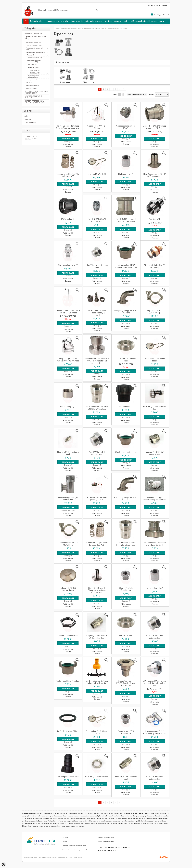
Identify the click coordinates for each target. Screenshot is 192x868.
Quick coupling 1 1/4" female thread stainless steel (126, 266)
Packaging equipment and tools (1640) (35, 49)
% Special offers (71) (34, 34)
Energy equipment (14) (32, 86)
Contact (64, 840)
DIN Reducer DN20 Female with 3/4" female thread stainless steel (97, 360)
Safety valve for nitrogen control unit (68, 498)
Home (57, 28)
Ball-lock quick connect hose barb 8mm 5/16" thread (97, 312)
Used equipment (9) (31, 88)
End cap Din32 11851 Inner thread (97, 731)
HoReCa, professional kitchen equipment (147, 21)
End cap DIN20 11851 (97, 174)
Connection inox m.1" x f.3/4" (126, 127)
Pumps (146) (31, 55)
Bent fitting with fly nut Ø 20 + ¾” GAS (126, 311)
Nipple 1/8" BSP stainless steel (68, 453)
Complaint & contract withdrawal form (74, 844)
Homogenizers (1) (32, 80)
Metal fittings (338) (35, 73)
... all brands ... (31, 122)
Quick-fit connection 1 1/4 (126, 451)
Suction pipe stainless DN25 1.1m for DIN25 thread (68, 311)
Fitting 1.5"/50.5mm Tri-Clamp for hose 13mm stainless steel (97, 589)
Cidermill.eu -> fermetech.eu (36, 138)
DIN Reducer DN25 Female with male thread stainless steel (155, 682)
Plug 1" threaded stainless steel (97, 266)
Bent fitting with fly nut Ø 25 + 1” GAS (126, 498)
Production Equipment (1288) (34, 45)
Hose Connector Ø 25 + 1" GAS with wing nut (155, 175)
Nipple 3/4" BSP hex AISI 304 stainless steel (97, 636)
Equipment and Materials (57, 21)
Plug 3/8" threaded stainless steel (155, 777)
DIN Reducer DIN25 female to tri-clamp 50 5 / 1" (155, 543)
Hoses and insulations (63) (35, 58)
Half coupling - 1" (126, 174)
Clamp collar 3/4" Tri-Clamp (97, 127)
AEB (26, 116)
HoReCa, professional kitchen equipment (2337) (35, 102)
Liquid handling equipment (86, 28)
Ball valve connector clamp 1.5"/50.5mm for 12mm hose (68, 127)
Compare (68, 147)
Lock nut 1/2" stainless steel (97, 775)
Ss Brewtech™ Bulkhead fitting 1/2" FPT (97, 498)
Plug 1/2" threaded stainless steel (97, 453)
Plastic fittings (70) (35, 70)
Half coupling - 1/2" (68, 406)
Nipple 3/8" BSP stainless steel (126, 777)
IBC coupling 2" (126, 406)
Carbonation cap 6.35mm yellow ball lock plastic (97, 681)
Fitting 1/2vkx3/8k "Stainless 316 (126, 588)
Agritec (28, 119)
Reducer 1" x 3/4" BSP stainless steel (155, 453)
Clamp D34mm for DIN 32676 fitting (155, 311)
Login (158, 5)
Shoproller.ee (163, 856)
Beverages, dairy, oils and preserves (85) (36, 92)
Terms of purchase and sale (106, 836)
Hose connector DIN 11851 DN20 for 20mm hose (97, 407)
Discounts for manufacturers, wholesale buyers (76, 849)
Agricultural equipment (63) (33, 43)
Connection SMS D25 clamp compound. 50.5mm (155, 127)
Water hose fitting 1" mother (68, 680)
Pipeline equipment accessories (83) (34, 77)
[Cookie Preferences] (4, 864)
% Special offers (37, 21)
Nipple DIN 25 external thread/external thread (126, 220)
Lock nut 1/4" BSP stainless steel (155, 407)
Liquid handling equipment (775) (36, 52)
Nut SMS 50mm (126, 635)
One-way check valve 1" (68, 265)
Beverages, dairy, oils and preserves (86, 21)
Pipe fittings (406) (34, 67)
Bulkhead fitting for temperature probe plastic (155, 498)
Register (165, 5)
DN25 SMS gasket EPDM (68, 730)
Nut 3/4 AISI (155, 219)
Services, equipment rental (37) (33, 97)
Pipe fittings (123, 28)
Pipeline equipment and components (107, 28)
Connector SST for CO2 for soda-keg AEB (68, 175)
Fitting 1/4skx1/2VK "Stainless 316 (126, 731)
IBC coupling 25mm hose (68, 775)
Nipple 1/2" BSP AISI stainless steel (97, 220)
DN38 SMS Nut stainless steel (126, 359)
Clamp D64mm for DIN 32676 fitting (68, 543)
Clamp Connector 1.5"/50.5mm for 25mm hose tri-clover (126, 682)
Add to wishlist (68, 145)
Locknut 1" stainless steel (68, 635)
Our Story (65, 836)
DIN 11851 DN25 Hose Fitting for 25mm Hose (126, 543)
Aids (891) (29, 83)
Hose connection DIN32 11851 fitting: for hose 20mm (155, 731)
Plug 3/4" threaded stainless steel (155, 636)
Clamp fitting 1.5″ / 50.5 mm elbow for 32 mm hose (68, 359)
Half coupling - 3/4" (155, 587)
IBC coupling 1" (68, 219)
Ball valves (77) (33, 65)
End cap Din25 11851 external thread (68, 588)
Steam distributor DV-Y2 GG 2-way (155, 266)
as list (120, 95)
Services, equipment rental (116, 21)
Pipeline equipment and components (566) (34, 61)
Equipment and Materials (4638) (36, 38)
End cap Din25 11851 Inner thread (155, 359)
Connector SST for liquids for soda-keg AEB (97, 543)
